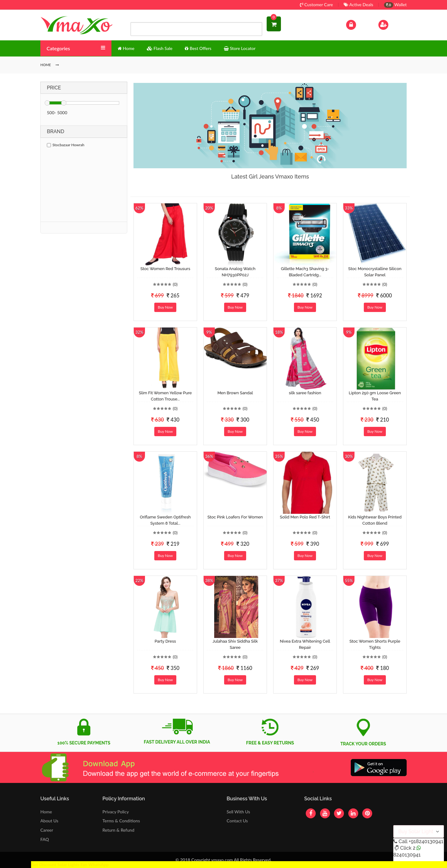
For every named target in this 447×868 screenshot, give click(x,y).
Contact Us (237, 821)
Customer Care (316, 5)
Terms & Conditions (121, 821)
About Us (49, 821)
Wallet (395, 5)
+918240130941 (426, 841)
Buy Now (165, 307)
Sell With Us (238, 812)
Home (46, 812)
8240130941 (407, 855)
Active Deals (358, 5)
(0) (175, 284)
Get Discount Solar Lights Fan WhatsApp (70, 864)
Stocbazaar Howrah (66, 145)
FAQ (45, 839)
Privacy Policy (116, 812)
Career (47, 830)
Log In (358, 24)
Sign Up (391, 24)
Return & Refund (118, 830)
